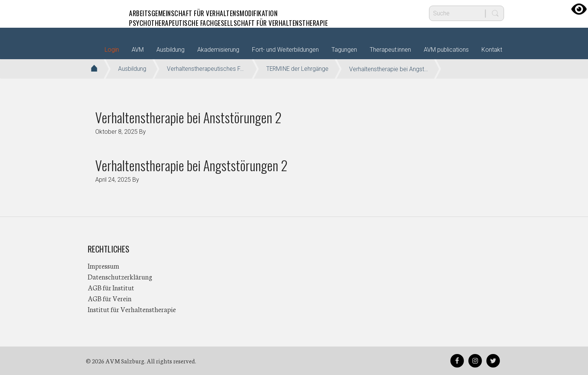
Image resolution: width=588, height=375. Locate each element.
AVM (103, 13)
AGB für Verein (110, 298)
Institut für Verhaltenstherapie (132, 309)
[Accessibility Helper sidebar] (579, 9)
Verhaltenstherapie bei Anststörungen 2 (188, 117)
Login (112, 50)
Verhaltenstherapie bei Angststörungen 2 (191, 165)
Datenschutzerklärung (120, 276)
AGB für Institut (111, 287)
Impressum (103, 266)
